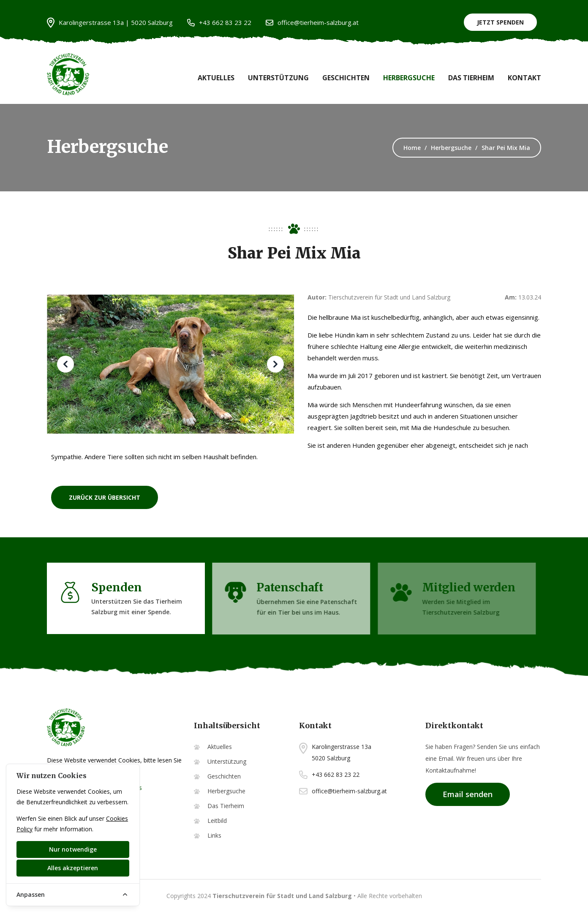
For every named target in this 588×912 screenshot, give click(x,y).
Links (214, 835)
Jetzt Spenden (500, 22)
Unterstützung (278, 78)
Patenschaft (285, 587)
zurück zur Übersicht (105, 497)
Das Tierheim (471, 78)
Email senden (468, 794)
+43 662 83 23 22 (219, 23)
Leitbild (217, 821)
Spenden (112, 587)
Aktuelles (216, 78)
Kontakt (524, 78)
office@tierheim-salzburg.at (312, 23)
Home (412, 148)
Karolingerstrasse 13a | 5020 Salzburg (110, 23)
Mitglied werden (466, 587)
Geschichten (346, 78)
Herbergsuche (409, 78)
